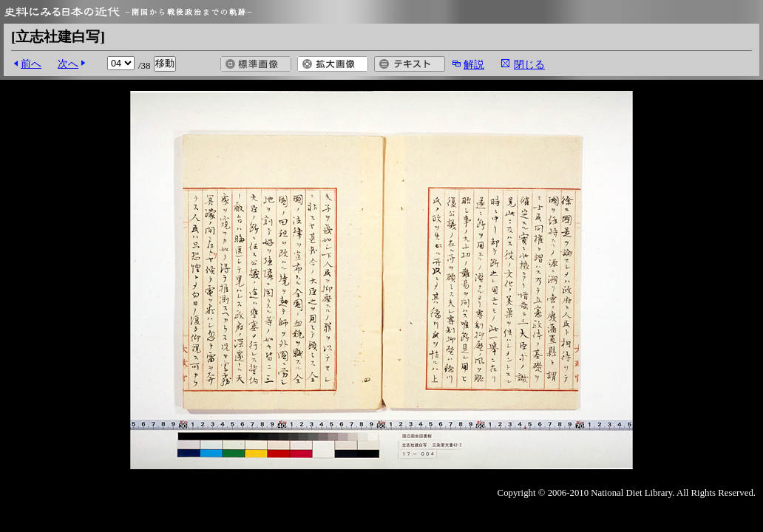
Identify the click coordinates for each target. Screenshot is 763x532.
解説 (474, 64)
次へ (68, 64)
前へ (31, 64)
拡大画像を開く (333, 64)
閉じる (529, 64)
